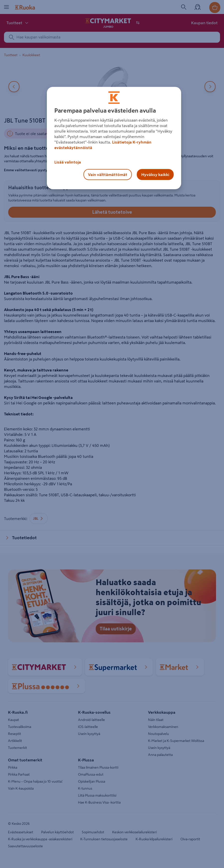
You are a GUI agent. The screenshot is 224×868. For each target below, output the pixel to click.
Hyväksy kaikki (155, 174)
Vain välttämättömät (108, 174)
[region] (114, 138)
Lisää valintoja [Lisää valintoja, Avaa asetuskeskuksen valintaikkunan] (68, 162)
